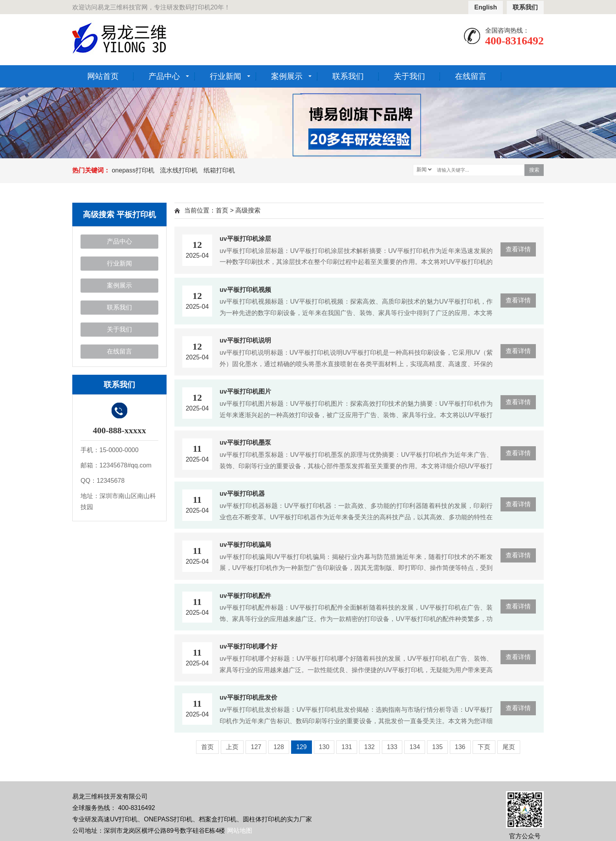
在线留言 (471, 76)
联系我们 (525, 7)
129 (302, 747)
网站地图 (240, 831)
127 (256, 747)
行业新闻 (225, 76)
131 (347, 747)
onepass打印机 (133, 170)
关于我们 (409, 76)
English (486, 7)
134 (415, 747)
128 (279, 747)
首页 (222, 210)
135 (437, 747)
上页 (232, 747)
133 (392, 747)
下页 (484, 747)
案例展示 (287, 76)
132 (369, 747)
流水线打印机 (179, 170)
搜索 (534, 170)
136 (460, 747)
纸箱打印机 (219, 170)
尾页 (509, 747)
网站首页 (103, 76)
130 (324, 747)
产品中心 (164, 76)
